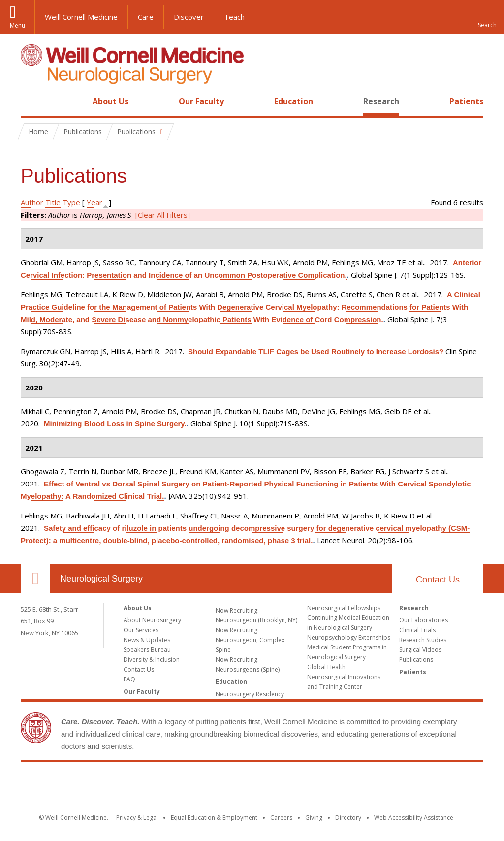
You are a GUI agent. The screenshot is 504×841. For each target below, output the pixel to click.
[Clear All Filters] (163, 215)
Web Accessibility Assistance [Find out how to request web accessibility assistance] (414, 818)
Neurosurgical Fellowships (344, 608)
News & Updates (147, 640)
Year (94, 202)
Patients (466, 101)
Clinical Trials (417, 630)
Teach (234, 17)
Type (71, 202)
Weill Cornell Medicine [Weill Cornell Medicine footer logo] (252, 782)
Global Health (326, 667)
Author (32, 202)
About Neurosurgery (152, 620)
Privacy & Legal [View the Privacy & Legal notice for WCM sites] (137, 818)
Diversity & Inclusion (152, 660)
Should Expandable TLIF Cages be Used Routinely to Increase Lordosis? (316, 351)
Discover (189, 17)
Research (381, 101)
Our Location (35, 579)
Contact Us (438, 580)
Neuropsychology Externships (349, 637)
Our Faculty (201, 101)
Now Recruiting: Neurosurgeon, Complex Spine (250, 640)
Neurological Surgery (101, 579)
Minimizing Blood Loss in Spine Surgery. (115, 424)
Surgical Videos (420, 650)
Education (294, 101)
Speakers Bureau (147, 650)
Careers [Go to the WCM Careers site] (281, 818)
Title (53, 202)
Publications (416, 660)
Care (146, 17)
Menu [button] (17, 25)
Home (31, 101)
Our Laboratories (424, 620)
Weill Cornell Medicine (81, 17)
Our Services (141, 630)
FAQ (129, 679)
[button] (487, 17)
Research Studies (423, 640)
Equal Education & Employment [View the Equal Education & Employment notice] (214, 818)
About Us (110, 101)
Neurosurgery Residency (250, 694)
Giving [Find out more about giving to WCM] (314, 818)
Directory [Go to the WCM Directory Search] (348, 818)
